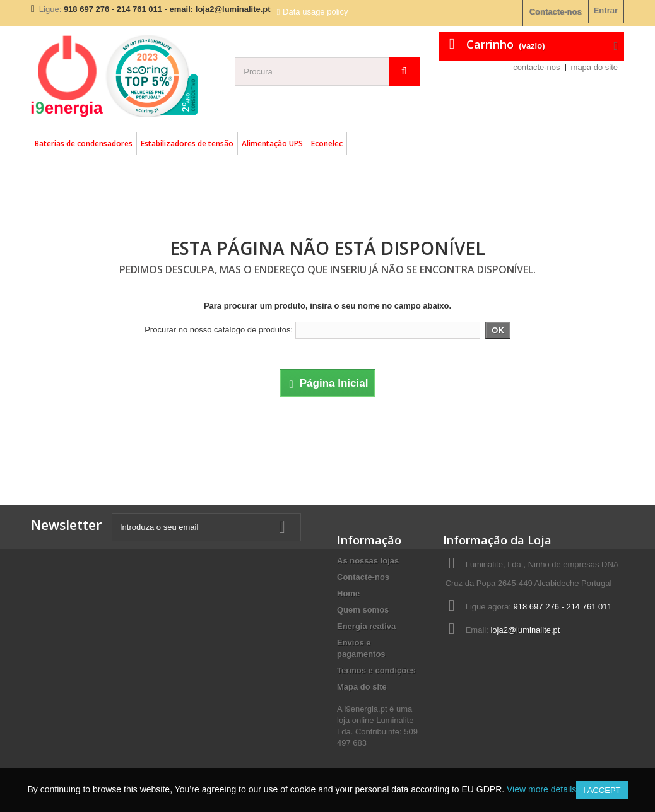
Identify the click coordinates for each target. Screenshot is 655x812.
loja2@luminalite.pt (525, 630)
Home (348, 593)
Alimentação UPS (272, 144)
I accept (602, 790)
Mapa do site (362, 687)
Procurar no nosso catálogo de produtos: (219, 330)
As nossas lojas (368, 561)
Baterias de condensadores (84, 144)
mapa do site (594, 67)
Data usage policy (315, 12)
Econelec (327, 144)
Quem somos (363, 610)
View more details (541, 789)
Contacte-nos (556, 12)
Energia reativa (366, 626)
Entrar (606, 10)
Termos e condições (376, 670)
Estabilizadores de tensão (187, 144)
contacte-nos (536, 67)
